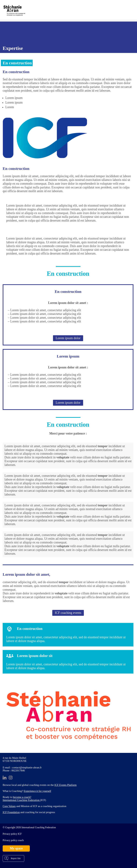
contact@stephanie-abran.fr (27, 767)
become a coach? (22, 797)
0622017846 (18, 771)
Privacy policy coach (13, 840)
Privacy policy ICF (12, 834)
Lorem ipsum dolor (68, 338)
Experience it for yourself (37, 791)
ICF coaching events (68, 613)
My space (16, 848)
